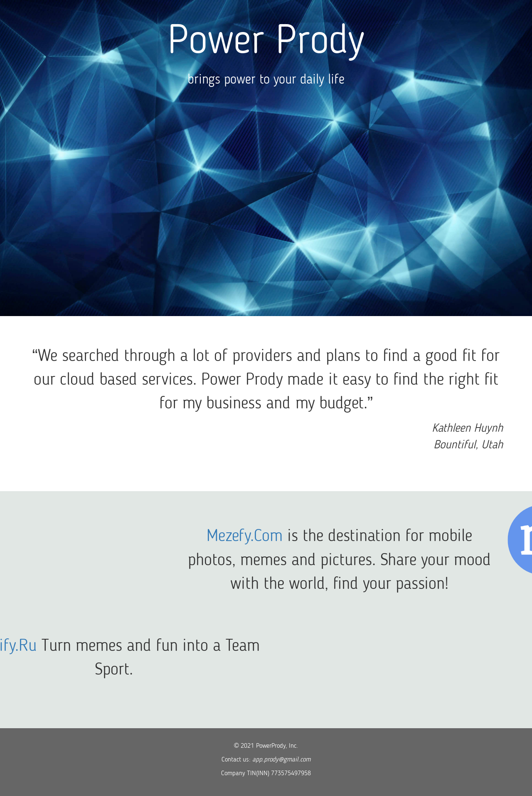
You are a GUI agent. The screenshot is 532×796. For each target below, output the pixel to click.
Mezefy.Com (297, 537)
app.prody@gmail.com (281, 760)
